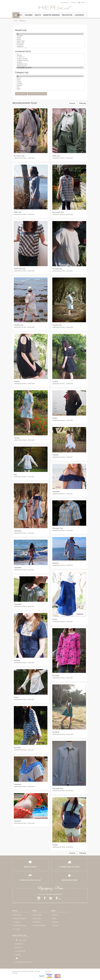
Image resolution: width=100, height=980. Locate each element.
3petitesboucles (50, 64)
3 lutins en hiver (50, 59)
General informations (20, 918)
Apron (50, 78)
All (50, 34)
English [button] (83, 2)
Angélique (50, 46)
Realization (23, 21)
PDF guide (17, 929)
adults (54, 918)
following (82, 103)
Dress (50, 89)
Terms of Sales (37, 915)
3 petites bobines (50, 60)
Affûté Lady (50, 43)
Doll (50, 87)
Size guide (17, 922)
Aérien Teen (50, 41)
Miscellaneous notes (20, 925)
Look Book (55, 925)
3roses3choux (50, 66)
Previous (72, 103)
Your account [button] (65, 2)
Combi (50, 82)
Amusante (50, 45)
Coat (50, 80)
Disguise (50, 85)
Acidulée (50, 36)
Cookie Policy (37, 922)
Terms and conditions (39, 925)
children (55, 915)
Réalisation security (48, 972)
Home (16, 21)
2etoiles (50, 55)
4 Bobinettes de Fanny (50, 68)
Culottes (50, 83)
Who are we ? (18, 915)
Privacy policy (37, 918)
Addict (50, 38)
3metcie (50, 62)
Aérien (50, 39)
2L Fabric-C (50, 57)
